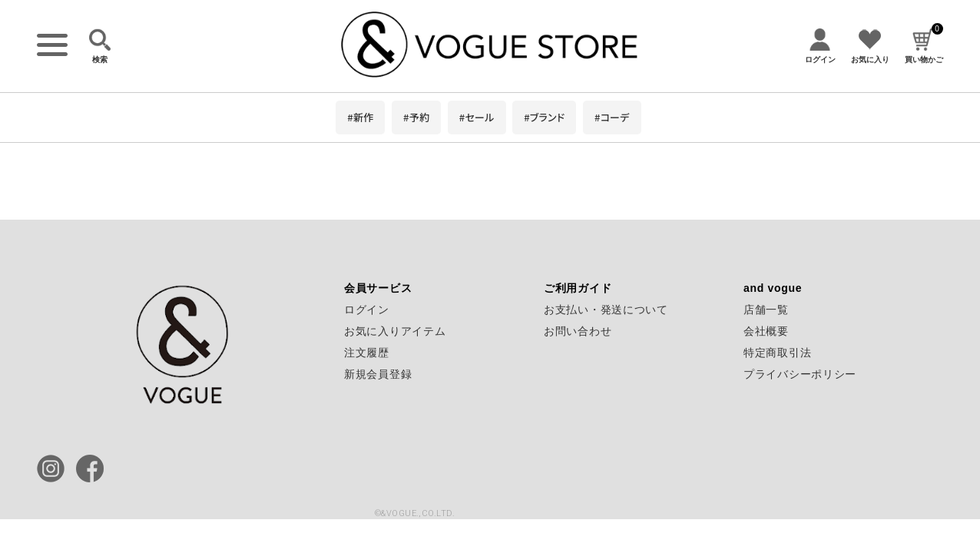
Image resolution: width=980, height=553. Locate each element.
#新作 (360, 117)
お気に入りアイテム (395, 331)
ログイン (367, 310)
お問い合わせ (578, 331)
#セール (477, 117)
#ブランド (544, 117)
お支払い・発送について (606, 310)
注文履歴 (367, 353)
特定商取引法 (777, 353)
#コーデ (612, 117)
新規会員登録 (378, 374)
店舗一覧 (766, 310)
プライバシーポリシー (800, 374)
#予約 (416, 117)
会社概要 (766, 331)
